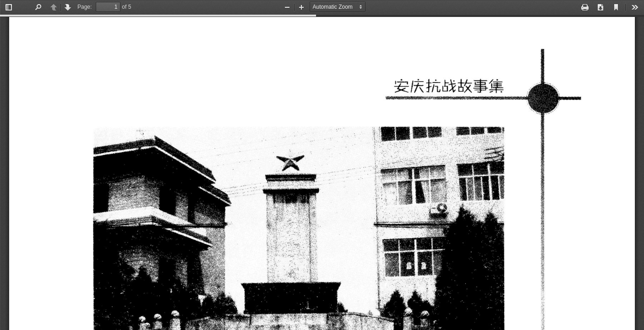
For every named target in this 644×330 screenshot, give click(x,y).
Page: (85, 7)
